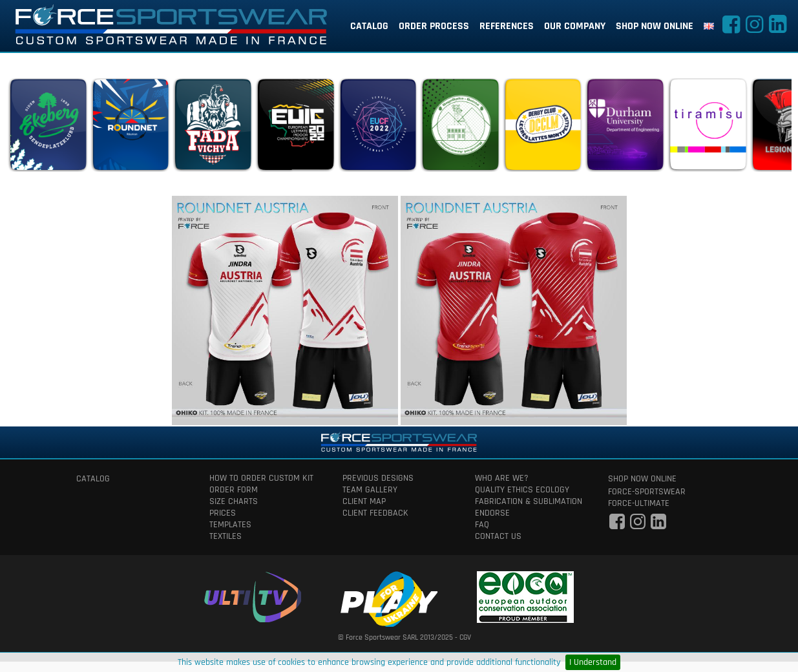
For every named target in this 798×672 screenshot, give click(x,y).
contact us (498, 536)
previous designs (378, 478)
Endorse (492, 513)
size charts (234, 501)
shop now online (655, 26)
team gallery (370, 490)
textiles (226, 536)
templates (230, 525)
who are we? (502, 478)
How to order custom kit (261, 478)
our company (575, 26)
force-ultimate (639, 503)
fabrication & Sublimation (529, 501)
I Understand (593, 662)
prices (223, 513)
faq (482, 525)
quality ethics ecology (522, 490)
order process (434, 26)
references (507, 26)
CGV (465, 637)
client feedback (375, 513)
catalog (369, 26)
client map (364, 501)
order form (234, 490)
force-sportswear (647, 492)
